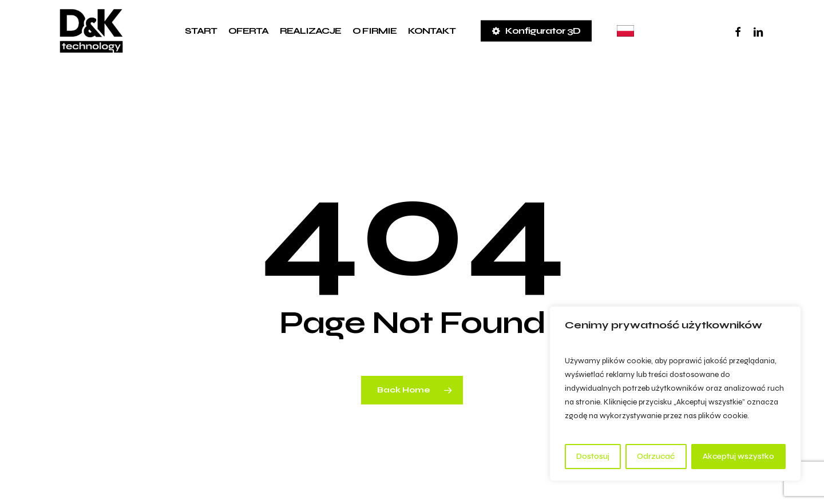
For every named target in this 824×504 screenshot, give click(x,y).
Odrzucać (656, 456)
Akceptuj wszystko (738, 456)
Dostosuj (593, 456)
